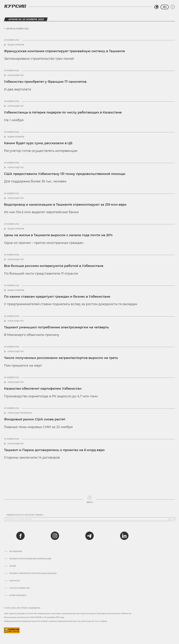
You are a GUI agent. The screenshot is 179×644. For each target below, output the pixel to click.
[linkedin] (124, 536)
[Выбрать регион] (156, 7)
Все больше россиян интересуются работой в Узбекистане (54, 266)
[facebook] (20, 536)
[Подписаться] (172, 519)
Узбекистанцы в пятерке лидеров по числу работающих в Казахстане (63, 112)
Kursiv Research (18, 595)
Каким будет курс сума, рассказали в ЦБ (38, 143)
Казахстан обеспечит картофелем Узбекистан (43, 389)
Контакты (15, 581)
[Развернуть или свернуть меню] (173, 7)
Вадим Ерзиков (16, 45)
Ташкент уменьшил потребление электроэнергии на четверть (56, 327)
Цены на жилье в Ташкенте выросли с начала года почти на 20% (58, 235)
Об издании (16, 551)
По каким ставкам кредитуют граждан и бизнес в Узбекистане (57, 297)
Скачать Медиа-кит (20, 588)
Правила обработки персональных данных (33, 573)
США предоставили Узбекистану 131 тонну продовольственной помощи (65, 174)
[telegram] (89, 536)
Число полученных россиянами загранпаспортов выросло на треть (61, 358)
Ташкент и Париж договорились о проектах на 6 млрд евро (54, 450)
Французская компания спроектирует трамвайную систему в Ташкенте (65, 51)
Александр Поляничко (20, 413)
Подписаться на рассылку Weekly (25, 515)
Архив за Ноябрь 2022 (16, 29)
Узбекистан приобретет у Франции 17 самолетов (45, 82)
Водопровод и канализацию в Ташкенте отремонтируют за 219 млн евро (65, 205)
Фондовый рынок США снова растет (35, 419)
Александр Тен (16, 75)
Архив (12, 566)
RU (165, 7)
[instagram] (55, 536)
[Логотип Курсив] (15, 6)
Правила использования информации (30, 559)
